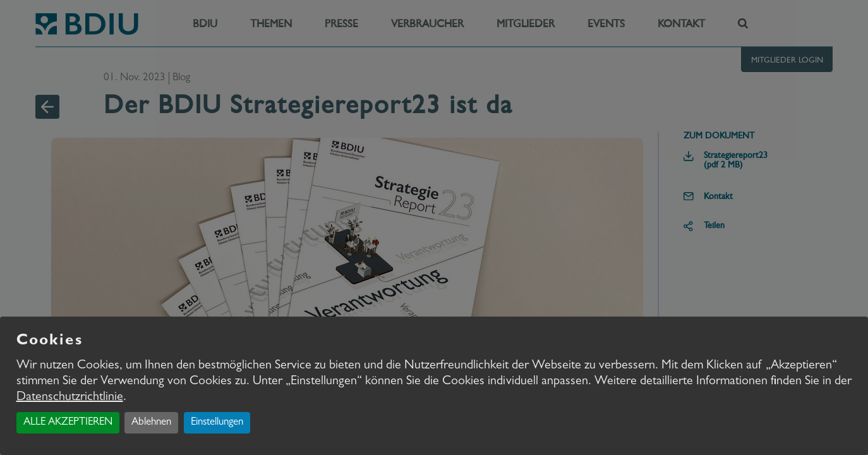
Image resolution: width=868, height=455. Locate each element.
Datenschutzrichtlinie (70, 397)
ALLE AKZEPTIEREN (68, 422)
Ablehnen (151, 422)
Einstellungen (217, 422)
